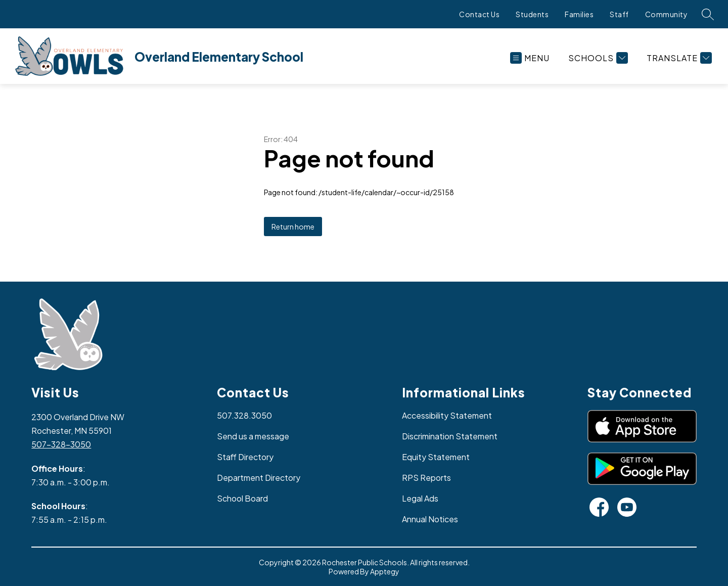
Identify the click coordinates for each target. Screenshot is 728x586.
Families (579, 14)
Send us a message (253, 436)
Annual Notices (430, 519)
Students (532, 14)
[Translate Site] (678, 58)
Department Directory (259, 478)
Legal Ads (420, 498)
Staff (619, 14)
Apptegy (385, 571)
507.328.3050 (244, 415)
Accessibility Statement (447, 415)
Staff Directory (245, 457)
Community (667, 14)
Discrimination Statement (450, 436)
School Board (242, 498)
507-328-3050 (61, 444)
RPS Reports (426, 478)
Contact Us (479, 14)
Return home (293, 227)
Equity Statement (436, 457)
